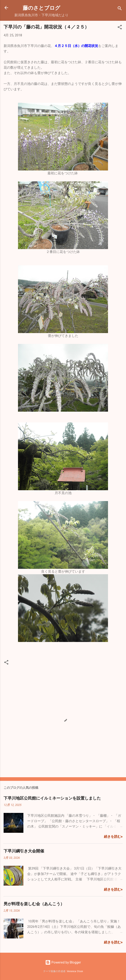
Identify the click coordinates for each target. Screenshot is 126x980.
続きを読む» (113, 837)
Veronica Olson (75, 971)
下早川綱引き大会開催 (24, 851)
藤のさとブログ (47, 8)
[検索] (120, 9)
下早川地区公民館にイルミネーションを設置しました (52, 798)
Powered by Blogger (63, 962)
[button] (120, 28)
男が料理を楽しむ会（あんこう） (34, 904)
